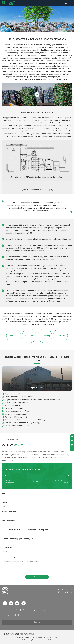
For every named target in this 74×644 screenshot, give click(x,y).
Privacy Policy (37, 638)
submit (37, 577)
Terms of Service (51, 638)
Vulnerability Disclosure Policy (34, 640)
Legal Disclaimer (23, 638)
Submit (37, 622)
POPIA (50, 640)
